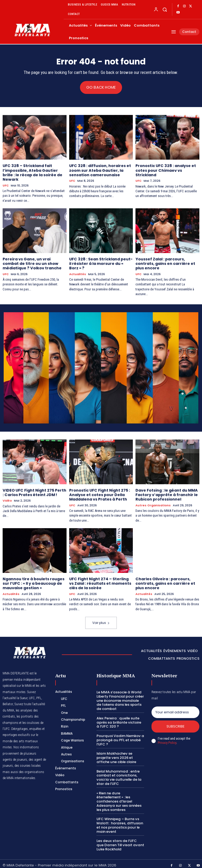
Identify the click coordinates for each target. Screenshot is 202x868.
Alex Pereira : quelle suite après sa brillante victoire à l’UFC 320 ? (120, 720)
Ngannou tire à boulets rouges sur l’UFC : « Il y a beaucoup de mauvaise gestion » (34, 582)
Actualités (78, 273)
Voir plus (101, 620)
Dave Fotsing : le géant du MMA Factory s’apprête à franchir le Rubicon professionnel (166, 493)
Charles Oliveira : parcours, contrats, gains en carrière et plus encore (165, 582)
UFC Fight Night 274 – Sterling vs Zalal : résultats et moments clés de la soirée (100, 582)
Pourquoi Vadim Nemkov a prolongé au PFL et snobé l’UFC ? (119, 737)
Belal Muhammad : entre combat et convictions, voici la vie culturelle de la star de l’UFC (119, 775)
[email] (175, 710)
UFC (6, 185)
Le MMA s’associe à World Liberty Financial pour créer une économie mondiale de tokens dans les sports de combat (120, 698)
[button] (165, 9)
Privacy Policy (167, 741)
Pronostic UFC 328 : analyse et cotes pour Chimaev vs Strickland (165, 170)
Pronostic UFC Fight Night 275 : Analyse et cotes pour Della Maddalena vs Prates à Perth (99, 493)
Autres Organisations (153, 504)
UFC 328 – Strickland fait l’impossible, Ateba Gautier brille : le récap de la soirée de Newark (32, 172)
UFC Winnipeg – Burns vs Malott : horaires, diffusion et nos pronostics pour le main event (119, 822)
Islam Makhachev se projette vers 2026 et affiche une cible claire (116, 755)
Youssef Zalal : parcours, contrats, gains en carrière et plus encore (165, 263)
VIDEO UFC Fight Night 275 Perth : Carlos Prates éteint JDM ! (34, 491)
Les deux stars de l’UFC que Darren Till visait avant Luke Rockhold (120, 841)
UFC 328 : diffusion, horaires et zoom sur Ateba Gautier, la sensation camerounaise (100, 170)
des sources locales (28, 763)
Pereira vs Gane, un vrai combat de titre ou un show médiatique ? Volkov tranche (32, 263)
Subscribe (176, 724)
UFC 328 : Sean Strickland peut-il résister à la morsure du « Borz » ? (100, 263)
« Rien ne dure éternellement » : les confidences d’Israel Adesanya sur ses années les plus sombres (118, 798)
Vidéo (7, 499)
